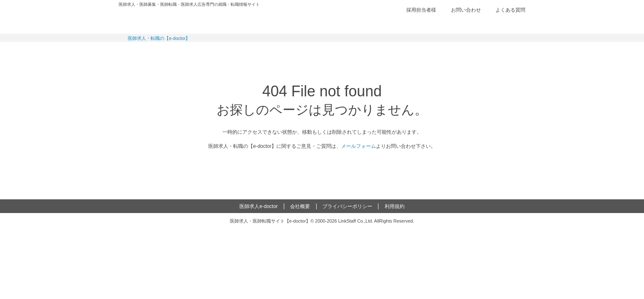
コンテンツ (425, 52)
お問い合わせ (466, 10)
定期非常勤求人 (221, 52)
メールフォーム (359, 146)
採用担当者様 (421, 10)
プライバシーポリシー (347, 206)
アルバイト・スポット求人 (289, 52)
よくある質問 (510, 10)
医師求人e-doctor (259, 206)
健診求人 (357, 52)
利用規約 (395, 206)
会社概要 (300, 206)
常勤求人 (153, 52)
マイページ (492, 52)
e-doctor (165, 20)
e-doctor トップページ (322, 167)
